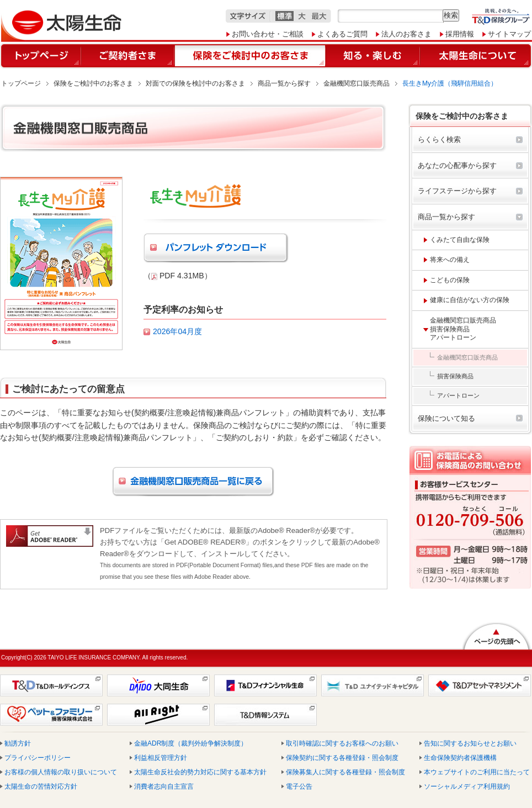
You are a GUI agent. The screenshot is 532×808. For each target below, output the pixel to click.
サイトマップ (509, 34)
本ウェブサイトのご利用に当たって (477, 772)
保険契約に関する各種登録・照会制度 (342, 758)
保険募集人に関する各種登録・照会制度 (345, 772)
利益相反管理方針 (161, 758)
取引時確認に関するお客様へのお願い (342, 743)
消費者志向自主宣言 (164, 786)
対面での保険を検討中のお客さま (195, 83)
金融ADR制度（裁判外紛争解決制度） (191, 743)
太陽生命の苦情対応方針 (41, 786)
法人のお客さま (406, 34)
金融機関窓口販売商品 (357, 83)
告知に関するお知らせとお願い (470, 743)
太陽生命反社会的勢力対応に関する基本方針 (200, 772)
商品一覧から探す (284, 83)
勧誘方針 (18, 743)
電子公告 (299, 786)
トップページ (21, 83)
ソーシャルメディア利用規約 (467, 786)
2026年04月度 (177, 331)
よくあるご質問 (342, 34)
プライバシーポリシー (38, 758)
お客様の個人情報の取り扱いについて (61, 772)
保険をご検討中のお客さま (93, 83)
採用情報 (460, 34)
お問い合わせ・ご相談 (268, 34)
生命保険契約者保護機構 (460, 758)
